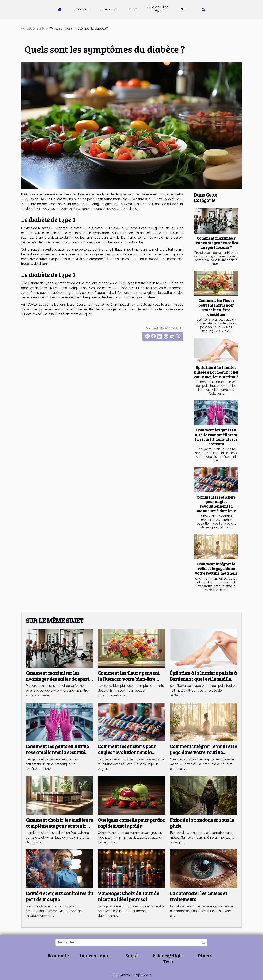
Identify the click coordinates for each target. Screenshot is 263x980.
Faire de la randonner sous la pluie (202, 823)
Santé (133, 9)
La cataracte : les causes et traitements (199, 896)
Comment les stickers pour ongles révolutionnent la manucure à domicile (216, 504)
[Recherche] (131, 942)
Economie (82, 9)
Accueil (26, 28)
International (109, 9)
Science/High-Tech (159, 9)
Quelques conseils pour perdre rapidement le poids (131, 823)
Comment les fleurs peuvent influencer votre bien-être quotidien (216, 307)
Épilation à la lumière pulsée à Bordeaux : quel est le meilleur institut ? (216, 372)
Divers (184, 9)
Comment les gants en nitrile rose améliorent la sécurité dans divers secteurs (216, 437)
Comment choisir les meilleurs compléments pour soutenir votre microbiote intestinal (59, 826)
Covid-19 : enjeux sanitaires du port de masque (59, 896)
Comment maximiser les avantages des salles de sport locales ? (216, 243)
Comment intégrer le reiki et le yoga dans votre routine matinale (216, 568)
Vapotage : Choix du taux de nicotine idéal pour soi (128, 896)
